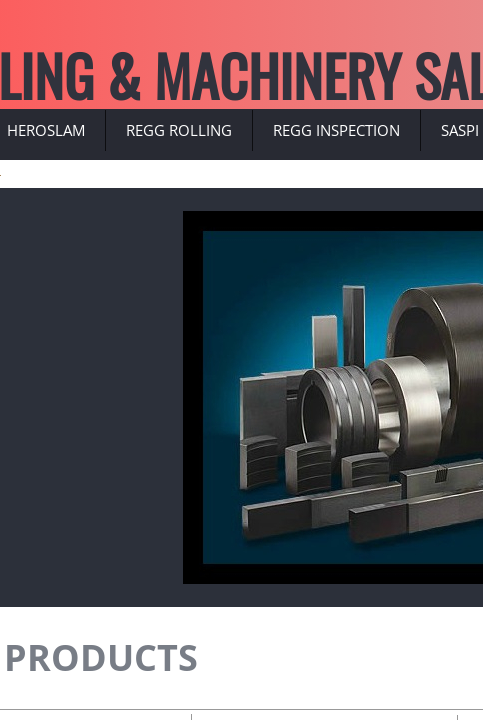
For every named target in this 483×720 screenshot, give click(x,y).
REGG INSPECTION (336, 130)
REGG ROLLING (179, 130)
